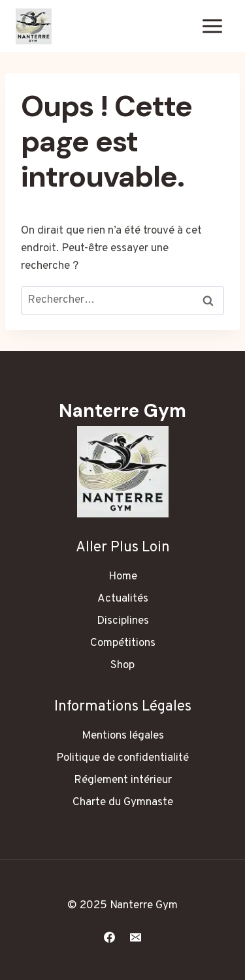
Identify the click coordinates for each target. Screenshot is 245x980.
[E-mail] (135, 937)
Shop (122, 666)
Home (123, 577)
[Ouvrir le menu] (212, 26)
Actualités (123, 599)
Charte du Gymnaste (123, 803)
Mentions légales (123, 736)
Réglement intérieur (123, 780)
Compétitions (123, 643)
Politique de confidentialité (122, 758)
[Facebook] (110, 937)
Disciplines (123, 621)
